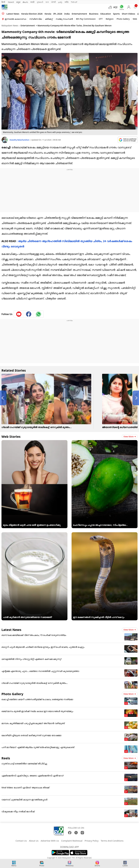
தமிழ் (60, 2)
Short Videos (128, 14)
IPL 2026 (58, 14)
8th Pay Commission (86, 19)
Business (94, 14)
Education (106, 14)
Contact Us (21, 841)
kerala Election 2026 (32, 14)
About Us (34, 841)
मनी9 (67, 2)
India (67, 14)
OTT (101, 19)
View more (130, 436)
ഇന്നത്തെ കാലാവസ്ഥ (15, 19)
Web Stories (11, 436)
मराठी (32, 2)
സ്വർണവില (36, 19)
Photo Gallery (123, 19)
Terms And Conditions (112, 841)
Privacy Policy (92, 841)
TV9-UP (74, 2)
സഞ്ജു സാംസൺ (64, 19)
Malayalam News (10, 26)
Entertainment (79, 14)
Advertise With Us (50, 841)
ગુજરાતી (40, 2)
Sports (116, 14)
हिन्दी (4, 2)
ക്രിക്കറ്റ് (49, 19)
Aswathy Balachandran (20, 140)
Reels (6, 758)
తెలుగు (25, 2)
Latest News (11, 630)
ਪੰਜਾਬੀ (53, 2)
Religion (110, 19)
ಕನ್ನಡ (18, 2)
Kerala (48, 14)
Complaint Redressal (72, 841)
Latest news (13, 14)
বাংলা (47, 2)
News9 (11, 2)
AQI (115, 7)
